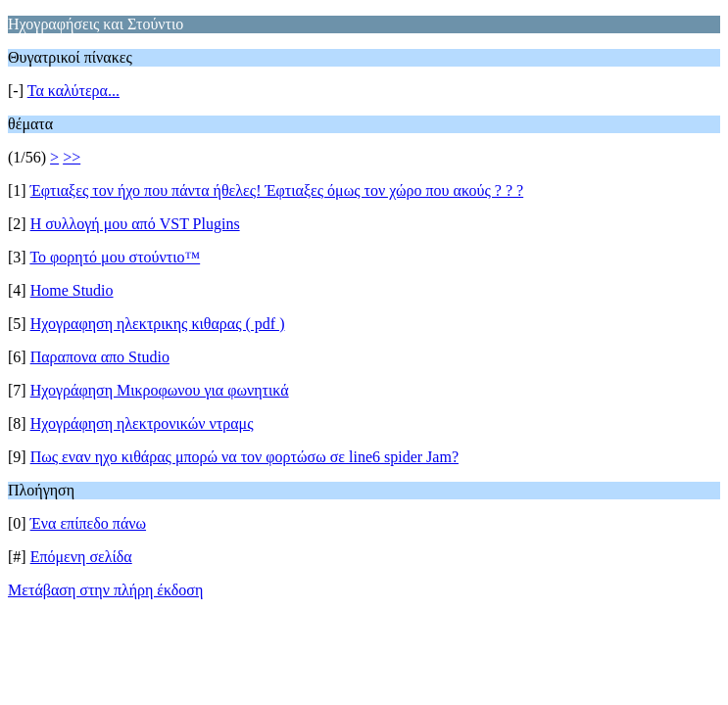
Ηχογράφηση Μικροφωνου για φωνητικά (160, 390)
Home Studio (72, 290)
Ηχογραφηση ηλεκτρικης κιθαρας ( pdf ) (158, 324)
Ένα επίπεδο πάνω (88, 523)
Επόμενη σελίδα (81, 557)
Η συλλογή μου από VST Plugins (135, 224)
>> (72, 157)
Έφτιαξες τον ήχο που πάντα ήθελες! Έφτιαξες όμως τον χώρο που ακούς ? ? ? (277, 190)
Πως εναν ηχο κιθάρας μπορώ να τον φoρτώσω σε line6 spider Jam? (244, 457)
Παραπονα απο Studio (100, 357)
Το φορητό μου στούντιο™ (115, 257)
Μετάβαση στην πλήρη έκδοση (105, 590)
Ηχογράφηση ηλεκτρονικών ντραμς (142, 423)
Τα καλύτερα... (73, 91)
